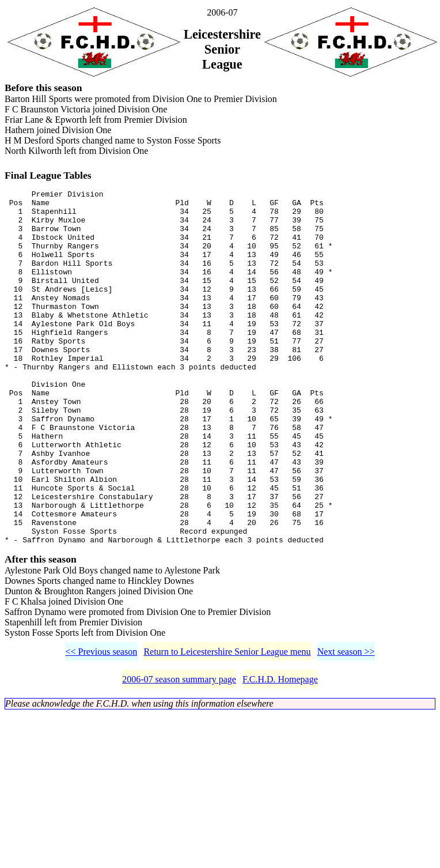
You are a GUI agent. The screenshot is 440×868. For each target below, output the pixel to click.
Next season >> (346, 726)
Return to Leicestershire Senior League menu (227, 726)
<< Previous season (101, 726)
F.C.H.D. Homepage (280, 754)
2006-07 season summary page (179, 754)
